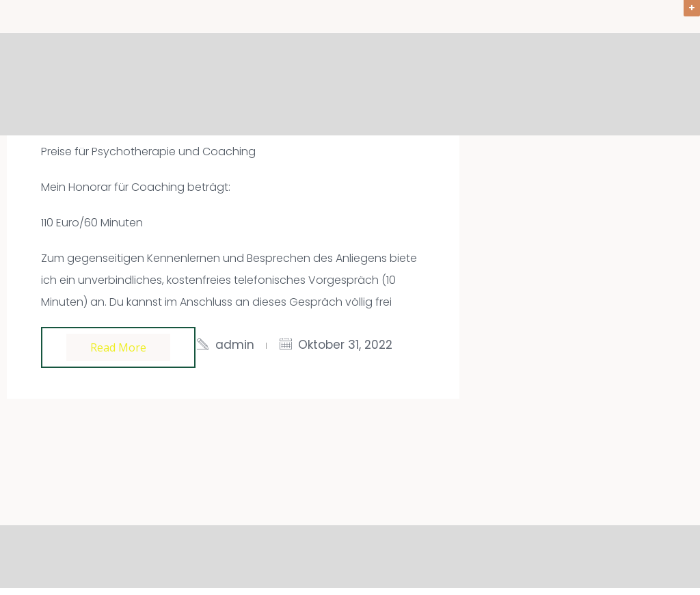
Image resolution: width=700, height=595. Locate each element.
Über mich (583, 85)
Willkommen (208, 85)
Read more (118, 347)
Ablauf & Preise (482, 85)
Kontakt (663, 85)
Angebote (301, 85)
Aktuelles (384, 85)
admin (235, 345)
